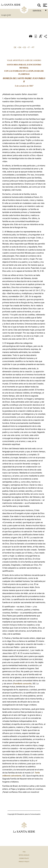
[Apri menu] (45, 5)
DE (15, 47)
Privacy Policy (24, 862)
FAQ (24, 852)
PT (33, 47)
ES (25, 47)
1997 (9, 15)
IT (29, 47)
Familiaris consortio (23, 684)
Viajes (4, 15)
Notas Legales (24, 855)
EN (20, 47)
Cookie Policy (24, 858)
